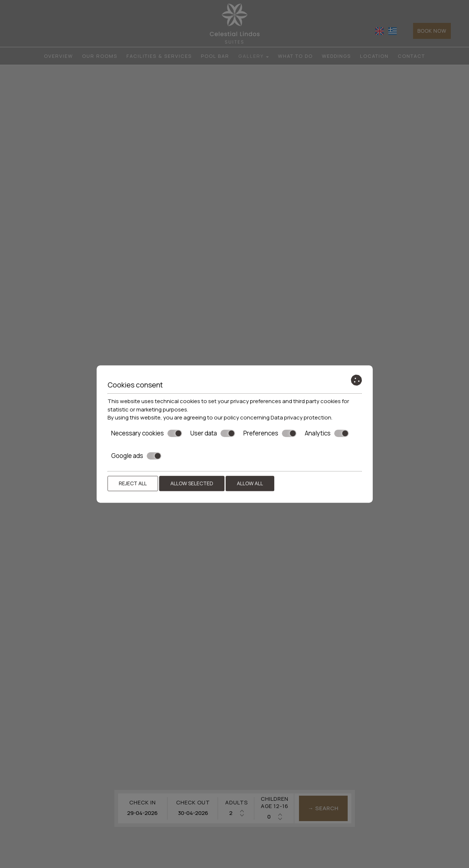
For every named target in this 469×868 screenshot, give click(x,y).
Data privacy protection (301, 417)
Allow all (250, 483)
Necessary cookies (147, 433)
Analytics (327, 433)
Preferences (270, 433)
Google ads (136, 456)
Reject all (133, 483)
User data (213, 433)
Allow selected (192, 483)
